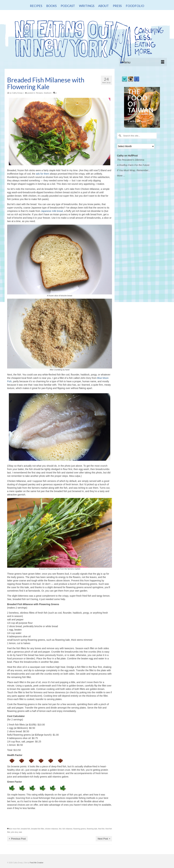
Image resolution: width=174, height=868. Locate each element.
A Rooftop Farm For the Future (133, 165)
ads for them (42, 174)
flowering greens (80, 829)
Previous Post (18, 839)
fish (60, 829)
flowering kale (92, 829)
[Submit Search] (120, 136)
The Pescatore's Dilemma (131, 160)
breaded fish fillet (38, 829)
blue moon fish (14, 829)
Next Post (103, 839)
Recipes (39, 93)
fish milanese (67, 829)
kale (20, 832)
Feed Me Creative (36, 863)
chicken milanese (51, 829)
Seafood (47, 93)
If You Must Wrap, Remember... (134, 170)
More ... (121, 176)
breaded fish (26, 829)
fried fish (101, 829)
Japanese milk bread (52, 211)
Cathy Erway (17, 93)
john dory (14, 832)
